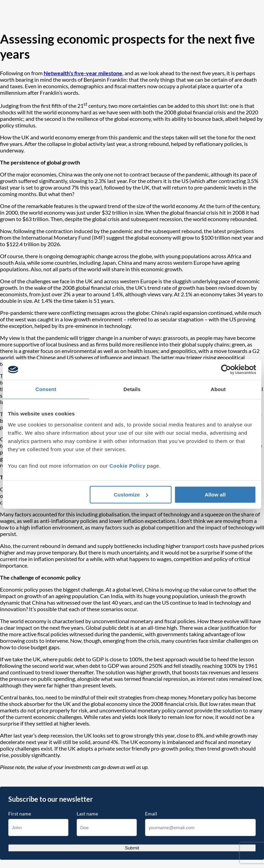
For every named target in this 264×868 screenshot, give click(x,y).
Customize (131, 495)
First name (20, 814)
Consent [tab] (46, 389)
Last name (87, 814)
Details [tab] (132, 389)
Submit (132, 848)
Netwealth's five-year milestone (83, 73)
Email (151, 814)
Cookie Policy (127, 466)
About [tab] (218, 389)
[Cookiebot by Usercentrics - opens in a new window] (226, 369)
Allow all (215, 495)
